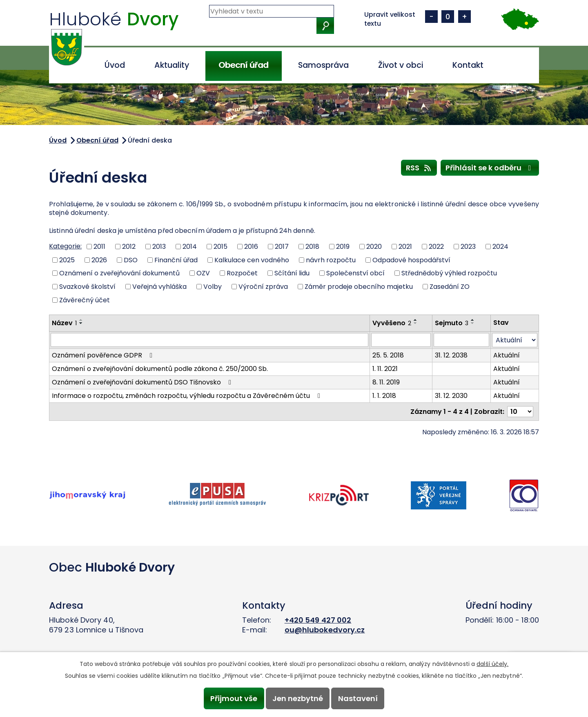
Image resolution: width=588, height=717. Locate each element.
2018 (312, 247)
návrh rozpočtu (331, 260)
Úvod (115, 65)
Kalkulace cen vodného (252, 260)
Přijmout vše (234, 698)
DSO (131, 260)
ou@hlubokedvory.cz (325, 630)
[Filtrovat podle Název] (209, 340)
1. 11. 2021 (385, 369)
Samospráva (323, 65)
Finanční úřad (176, 260)
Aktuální (507, 355)
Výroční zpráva (263, 287)
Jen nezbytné (298, 698)
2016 (251, 247)
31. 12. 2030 (451, 396)
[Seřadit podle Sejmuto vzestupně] (473, 320)
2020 (374, 247)
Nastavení (358, 698)
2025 (67, 260)
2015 (220, 247)
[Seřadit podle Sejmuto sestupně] (473, 323)
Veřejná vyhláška (159, 287)
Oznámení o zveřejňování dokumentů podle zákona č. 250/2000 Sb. (160, 369)
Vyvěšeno (392, 323)
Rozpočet (242, 273)
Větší (464, 17)
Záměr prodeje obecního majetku (359, 287)
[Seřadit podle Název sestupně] (81, 323)
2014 (190, 247)
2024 (500, 247)
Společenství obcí (355, 273)
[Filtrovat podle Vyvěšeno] (401, 340)
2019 (343, 247)
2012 (129, 247)
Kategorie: (65, 246)
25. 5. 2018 (388, 355)
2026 (99, 260)
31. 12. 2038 (451, 355)
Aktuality (172, 65)
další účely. (492, 664)
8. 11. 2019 (386, 382)
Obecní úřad (243, 65)
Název (64, 323)
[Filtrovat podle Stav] (515, 340)
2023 (468, 247)
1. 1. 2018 (384, 396)
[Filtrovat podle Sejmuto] (461, 340)
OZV (203, 273)
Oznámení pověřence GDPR (104, 355)
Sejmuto (452, 323)
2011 (99, 247)
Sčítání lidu (292, 273)
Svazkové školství (87, 287)
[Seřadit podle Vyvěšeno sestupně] (416, 323)
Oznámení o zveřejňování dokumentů (119, 273)
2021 (405, 247)
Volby (213, 287)
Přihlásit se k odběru (490, 168)
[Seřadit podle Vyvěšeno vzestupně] (416, 320)
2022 (436, 247)
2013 (159, 247)
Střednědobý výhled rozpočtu (449, 273)
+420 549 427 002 (318, 620)
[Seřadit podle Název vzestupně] (81, 320)
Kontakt (468, 65)
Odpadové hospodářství (411, 260)
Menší (431, 17)
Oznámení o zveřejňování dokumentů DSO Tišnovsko (143, 382)
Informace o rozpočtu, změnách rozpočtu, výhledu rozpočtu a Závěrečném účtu (187, 396)
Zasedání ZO (450, 287)
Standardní (448, 17)
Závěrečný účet (85, 300)
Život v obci (401, 65)
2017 (282, 247)
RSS (419, 168)
